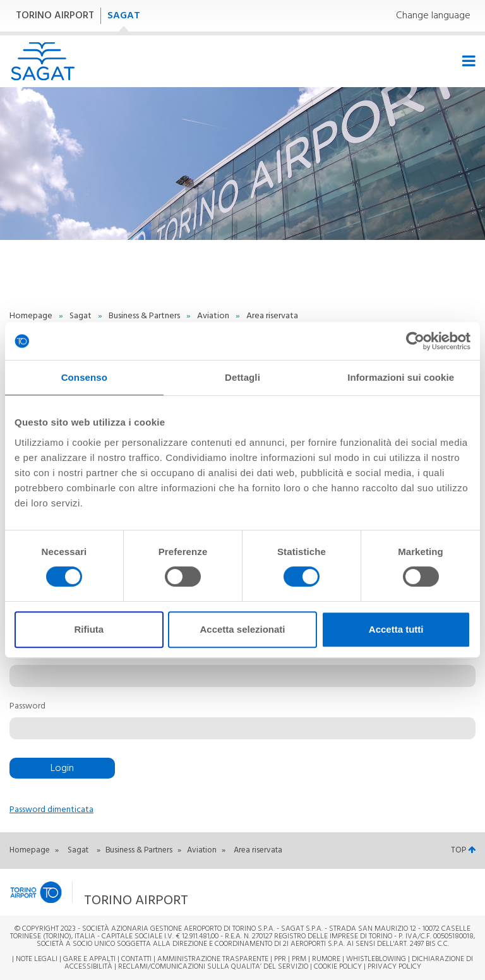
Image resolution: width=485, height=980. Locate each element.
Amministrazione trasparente (213, 959)
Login (62, 768)
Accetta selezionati (242, 629)
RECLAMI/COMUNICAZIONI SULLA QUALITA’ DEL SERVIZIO (214, 967)
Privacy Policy (394, 967)
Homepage (32, 316)
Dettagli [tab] (242, 377)
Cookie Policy (338, 967)
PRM (299, 959)
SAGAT (124, 16)
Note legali (37, 959)
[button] (163, 893)
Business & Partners (145, 316)
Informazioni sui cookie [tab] (401, 377)
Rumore (326, 959)
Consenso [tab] (84, 377)
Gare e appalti (89, 959)
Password (27, 707)
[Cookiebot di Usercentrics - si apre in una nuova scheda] (415, 341)
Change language (433, 16)
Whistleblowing (376, 959)
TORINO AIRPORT (55, 16)
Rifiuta (89, 629)
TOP (463, 850)
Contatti (136, 959)
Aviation (214, 316)
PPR (280, 959)
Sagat (81, 316)
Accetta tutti (396, 629)
